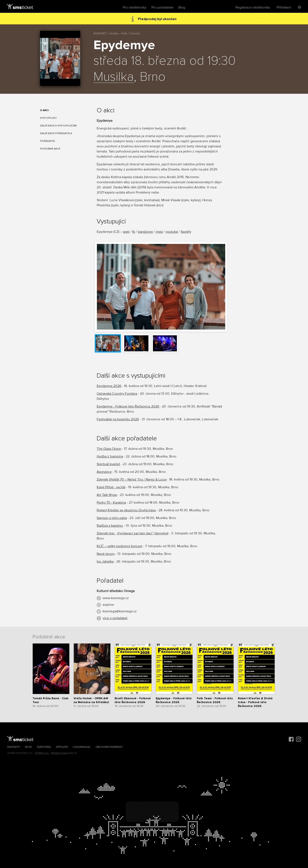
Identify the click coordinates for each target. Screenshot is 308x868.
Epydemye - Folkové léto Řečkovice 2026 (128, 406)
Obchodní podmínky (109, 747)
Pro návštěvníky (135, 7)
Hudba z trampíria (110, 456)
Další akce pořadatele (56, 133)
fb (134, 232)
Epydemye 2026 (109, 386)
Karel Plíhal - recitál (111, 487)
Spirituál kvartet (108, 464)
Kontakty (14, 747)
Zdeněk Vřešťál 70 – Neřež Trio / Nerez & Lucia (132, 479)
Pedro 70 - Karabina (111, 503)
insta (159, 232)
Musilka (114, 77)
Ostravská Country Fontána (117, 394)
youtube (172, 232)
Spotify (186, 232)
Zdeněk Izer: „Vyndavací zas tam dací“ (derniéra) (133, 533)
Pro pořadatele (162, 7)
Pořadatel (48, 141)
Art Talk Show (107, 495)
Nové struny (106, 554)
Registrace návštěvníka (253, 7)
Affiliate (62, 747)
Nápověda (44, 747)
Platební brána (59, 753)
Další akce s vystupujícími (58, 126)
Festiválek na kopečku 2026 (118, 419)
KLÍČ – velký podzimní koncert (119, 546)
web (126, 232)
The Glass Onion (109, 449)
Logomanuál (82, 747)
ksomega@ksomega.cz (120, 611)
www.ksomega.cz (116, 598)
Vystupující (48, 118)
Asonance (104, 472)
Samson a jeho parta (112, 518)
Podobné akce (50, 149)
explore (108, 605)
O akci (44, 110)
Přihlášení (284, 7)
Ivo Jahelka (105, 562)
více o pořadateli (115, 618)
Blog (182, 7)
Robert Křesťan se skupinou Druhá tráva (126, 510)
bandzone (145, 232)
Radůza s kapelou (110, 526)
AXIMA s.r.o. (42, 753)
